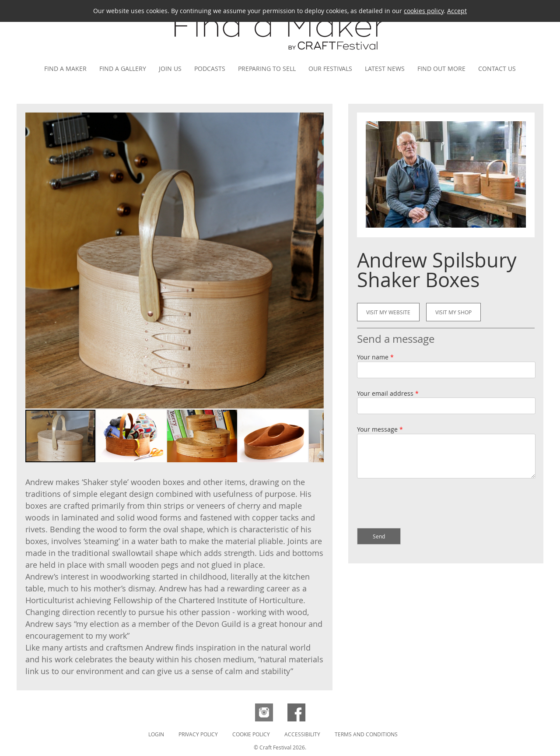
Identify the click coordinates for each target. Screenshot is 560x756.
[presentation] (423, 504)
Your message (380, 429)
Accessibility (302, 734)
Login (156, 734)
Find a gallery (123, 69)
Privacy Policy (198, 734)
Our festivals (330, 69)
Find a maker (65, 69)
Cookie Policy (251, 734)
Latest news (385, 69)
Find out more (441, 69)
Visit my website (388, 312)
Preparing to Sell (267, 69)
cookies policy (424, 11)
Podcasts (210, 69)
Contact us (497, 69)
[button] (316, 260)
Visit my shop (453, 312)
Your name (375, 357)
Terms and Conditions (366, 734)
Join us (170, 69)
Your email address (388, 393)
